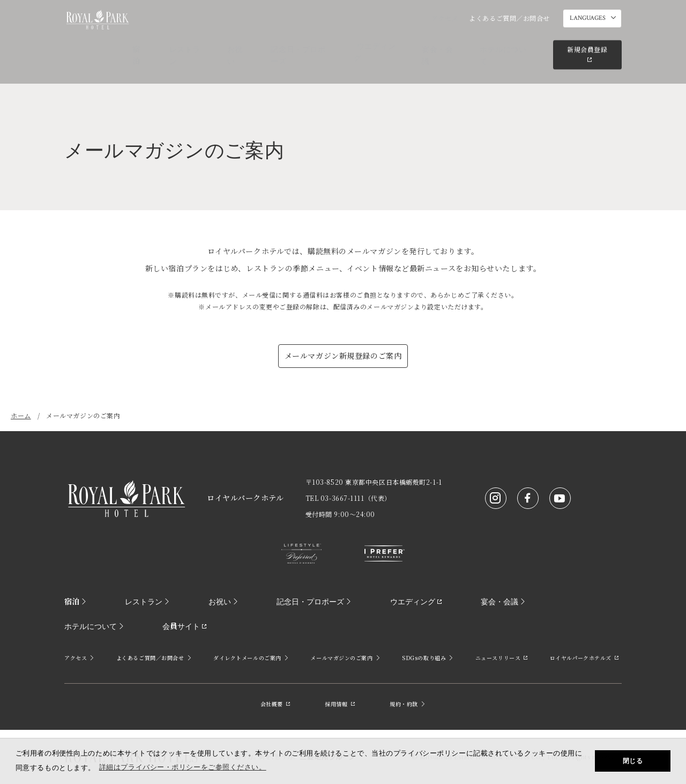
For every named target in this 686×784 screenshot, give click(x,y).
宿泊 (175, 46)
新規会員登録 (585, 45)
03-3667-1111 (342, 498)
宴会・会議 (445, 46)
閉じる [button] (633, 761)
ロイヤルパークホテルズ (585, 658)
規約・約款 (408, 704)
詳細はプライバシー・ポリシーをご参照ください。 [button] (183, 767)
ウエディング (390, 46)
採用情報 (340, 704)
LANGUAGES (588, 19)
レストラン (215, 46)
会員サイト (87, 626)
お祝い (259, 46)
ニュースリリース (502, 658)
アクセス (445, 18)
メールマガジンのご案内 (345, 658)
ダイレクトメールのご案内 (251, 658)
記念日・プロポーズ (319, 46)
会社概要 (276, 704)
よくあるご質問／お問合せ (509, 18)
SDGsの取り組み (428, 658)
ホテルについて (505, 46)
